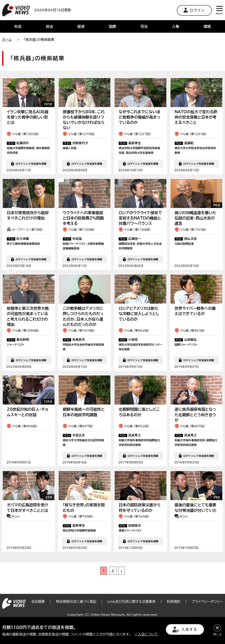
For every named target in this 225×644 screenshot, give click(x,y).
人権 (176, 26)
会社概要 (38, 617)
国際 (112, 26)
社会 (18, 26)
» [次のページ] (122, 586)
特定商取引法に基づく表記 (76, 617)
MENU (219, 10)
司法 (144, 26)
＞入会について (146, 634)
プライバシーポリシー (207, 617)
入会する (185, 629)
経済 (81, 26)
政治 (49, 26)
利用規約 (173, 617)
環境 (207, 26)
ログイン (194, 10)
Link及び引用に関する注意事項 (131, 617)
